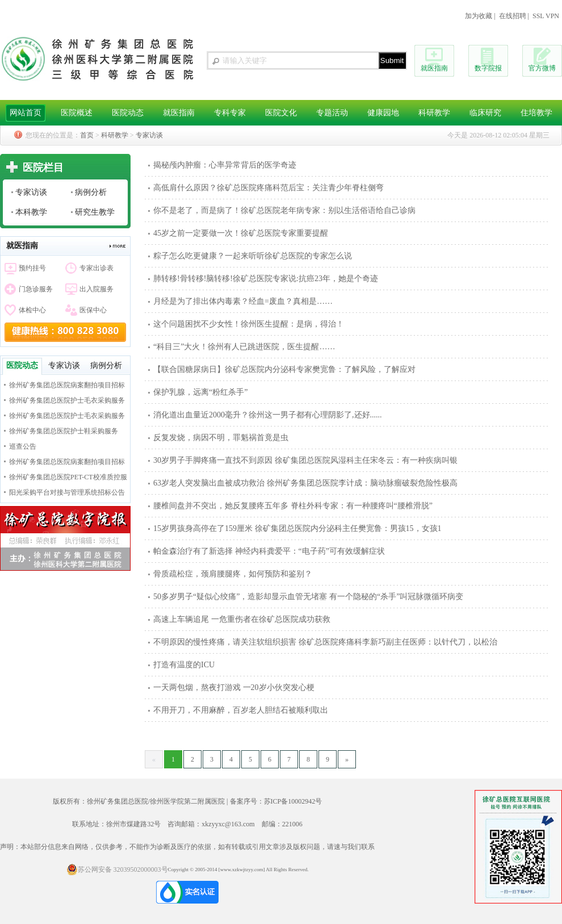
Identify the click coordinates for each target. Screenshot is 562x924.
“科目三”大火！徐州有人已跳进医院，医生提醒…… (244, 347)
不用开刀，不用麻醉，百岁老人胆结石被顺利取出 (241, 710)
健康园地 (383, 113)
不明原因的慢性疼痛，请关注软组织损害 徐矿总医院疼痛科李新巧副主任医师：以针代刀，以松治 (325, 642)
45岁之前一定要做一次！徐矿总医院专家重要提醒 (241, 233)
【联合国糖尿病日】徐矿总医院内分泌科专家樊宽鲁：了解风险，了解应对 (284, 369)
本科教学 (31, 212)
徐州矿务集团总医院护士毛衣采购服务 (67, 400)
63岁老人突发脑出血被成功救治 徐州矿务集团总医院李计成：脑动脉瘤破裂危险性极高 (305, 483)
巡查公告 (23, 446)
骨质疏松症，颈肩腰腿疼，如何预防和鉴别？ (233, 574)
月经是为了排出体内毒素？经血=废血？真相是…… (243, 301)
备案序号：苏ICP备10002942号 (276, 801)
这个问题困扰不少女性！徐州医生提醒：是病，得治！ (249, 324)
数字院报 (488, 68)
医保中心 (93, 310)
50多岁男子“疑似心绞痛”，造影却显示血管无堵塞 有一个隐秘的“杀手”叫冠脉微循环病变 (308, 597)
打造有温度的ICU (184, 665)
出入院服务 (97, 289)
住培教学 (536, 113)
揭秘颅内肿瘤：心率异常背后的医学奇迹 (225, 165)
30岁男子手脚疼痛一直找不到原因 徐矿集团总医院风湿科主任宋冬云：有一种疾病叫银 (305, 460)
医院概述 (77, 113)
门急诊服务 (36, 289)
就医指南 (434, 68)
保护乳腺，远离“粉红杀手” (200, 392)
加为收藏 (479, 16)
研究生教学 (95, 212)
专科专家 (230, 113)
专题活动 (332, 113)
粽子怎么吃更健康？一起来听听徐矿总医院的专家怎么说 (253, 256)
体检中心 (32, 310)
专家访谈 (149, 135)
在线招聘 (513, 16)
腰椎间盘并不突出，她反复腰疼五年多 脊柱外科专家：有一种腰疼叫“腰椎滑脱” (293, 506)
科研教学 (434, 113)
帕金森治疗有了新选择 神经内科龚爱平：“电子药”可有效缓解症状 (269, 551)
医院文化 (281, 113)
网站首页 (26, 113)
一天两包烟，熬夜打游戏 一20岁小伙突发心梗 (234, 687)
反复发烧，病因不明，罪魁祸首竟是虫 (221, 438)
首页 (87, 135)
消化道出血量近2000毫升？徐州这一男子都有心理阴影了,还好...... (268, 415)
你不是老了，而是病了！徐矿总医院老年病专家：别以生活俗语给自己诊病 (284, 210)
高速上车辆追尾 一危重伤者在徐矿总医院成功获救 (242, 619)
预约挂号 (32, 268)
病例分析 (91, 192)
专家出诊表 (97, 268)
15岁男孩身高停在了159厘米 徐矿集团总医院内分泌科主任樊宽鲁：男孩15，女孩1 (297, 528)
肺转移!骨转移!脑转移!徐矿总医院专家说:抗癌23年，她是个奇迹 (266, 279)
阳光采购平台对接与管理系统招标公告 (67, 492)
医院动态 (128, 113)
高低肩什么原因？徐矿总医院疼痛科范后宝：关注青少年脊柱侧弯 (269, 188)
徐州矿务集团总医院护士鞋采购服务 (64, 431)
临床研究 (485, 113)
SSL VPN (546, 16)
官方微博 (542, 68)
